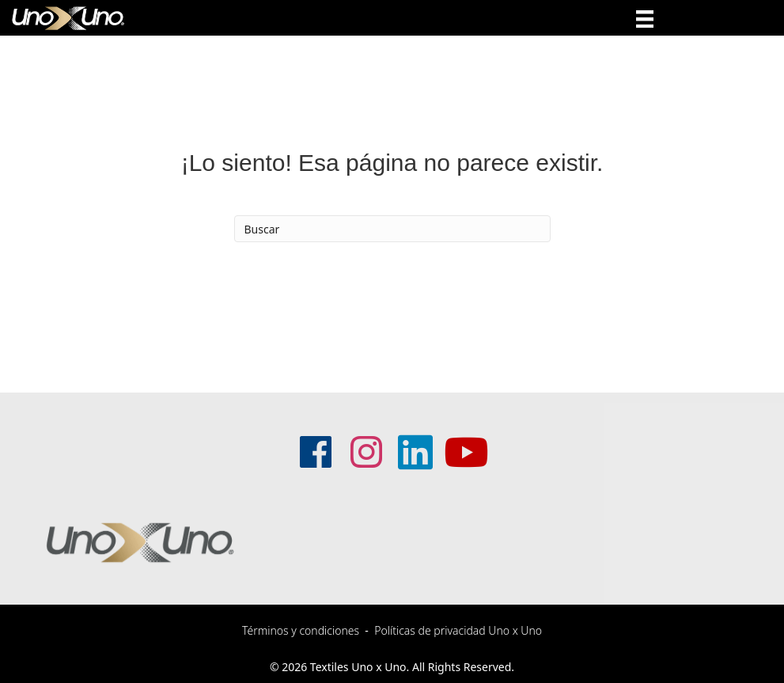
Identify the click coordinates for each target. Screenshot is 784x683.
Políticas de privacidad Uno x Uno (458, 630)
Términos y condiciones (301, 630)
